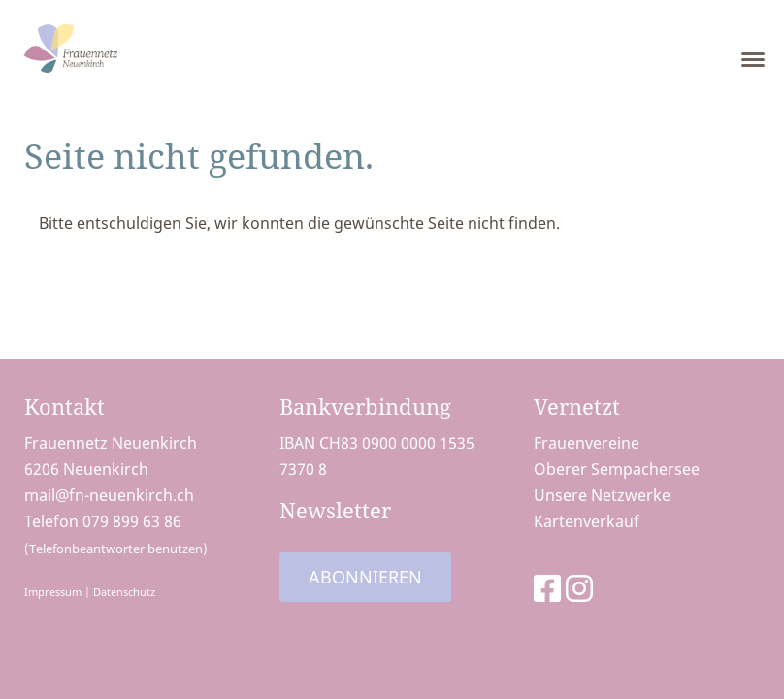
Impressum (53, 592)
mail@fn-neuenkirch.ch (109, 495)
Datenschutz (124, 592)
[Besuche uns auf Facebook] (547, 588)
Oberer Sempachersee (617, 469)
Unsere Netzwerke (602, 495)
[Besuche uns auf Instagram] (579, 588)
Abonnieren (365, 577)
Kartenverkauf (587, 521)
